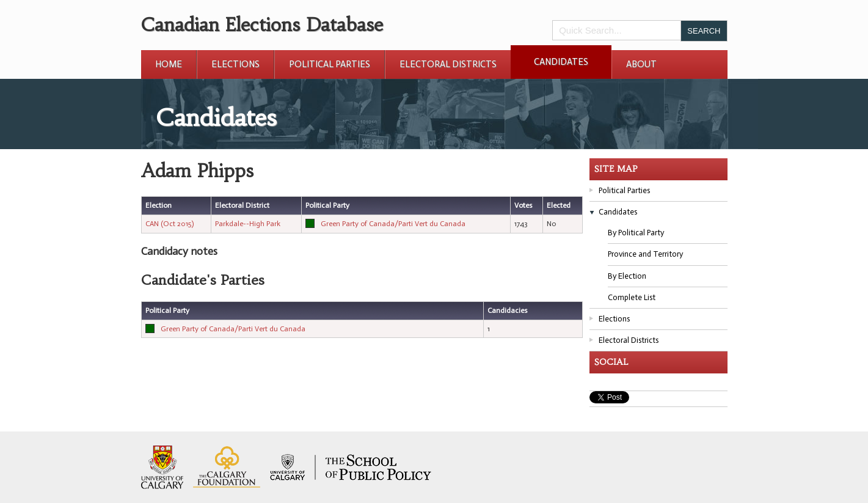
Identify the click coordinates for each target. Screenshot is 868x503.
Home (169, 64)
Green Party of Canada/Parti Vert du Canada (393, 224)
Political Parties (330, 64)
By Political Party (636, 233)
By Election (627, 276)
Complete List (632, 297)
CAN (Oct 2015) (170, 224)
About (641, 64)
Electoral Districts (448, 64)
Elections (235, 64)
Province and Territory (645, 254)
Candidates (561, 62)
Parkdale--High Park (248, 224)
